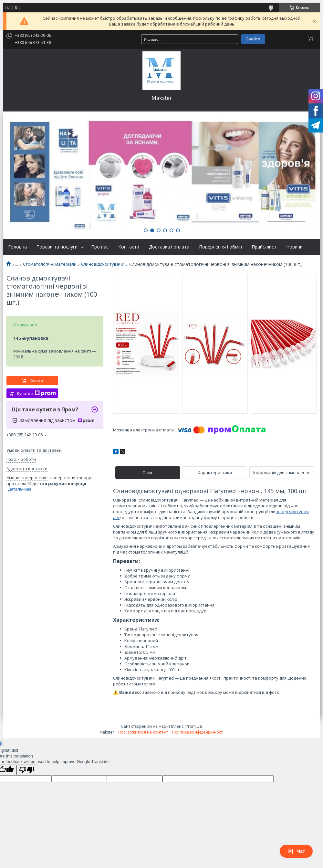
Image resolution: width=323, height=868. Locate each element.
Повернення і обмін (220, 247)
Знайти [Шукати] (253, 39)
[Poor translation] (27, 770)
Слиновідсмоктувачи (103, 264)
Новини (294, 247)
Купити (36, 381)
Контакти (129, 247)
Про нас (100, 247)
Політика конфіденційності (198, 732)
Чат (296, 851)
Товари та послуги (57, 247)
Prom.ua (194, 726)
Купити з (36, 393)
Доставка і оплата (169, 247)
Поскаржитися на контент (143, 732)
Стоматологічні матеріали (50, 264)
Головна (17, 247)
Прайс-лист (264, 247)
